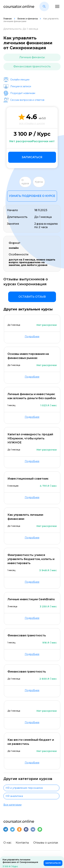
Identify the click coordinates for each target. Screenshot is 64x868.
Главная (8, 19)
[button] (44, 6)
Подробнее (32, 337)
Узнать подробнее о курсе (32, 196)
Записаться (32, 157)
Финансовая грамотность (32, 66)
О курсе (25, 182)
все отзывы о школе (32, 123)
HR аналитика (14, 796)
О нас (7, 843)
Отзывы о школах (46, 843)
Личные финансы (32, 57)
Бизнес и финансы (28, 19)
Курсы (39, 182)
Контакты (22, 843)
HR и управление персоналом (24, 788)
